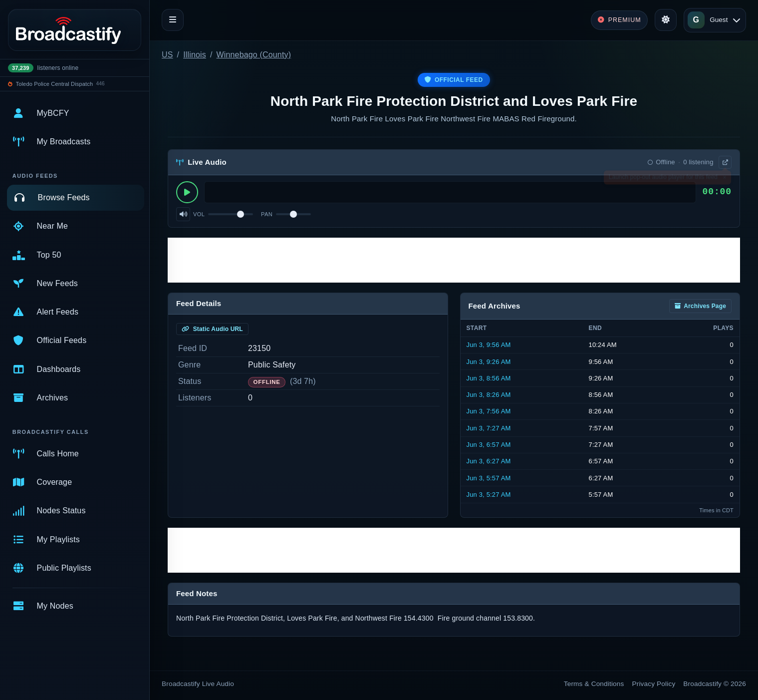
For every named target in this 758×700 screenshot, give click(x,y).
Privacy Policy (654, 684)
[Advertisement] (454, 260)
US (167, 55)
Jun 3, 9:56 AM (489, 345)
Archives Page (700, 306)
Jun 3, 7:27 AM (489, 428)
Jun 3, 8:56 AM (489, 378)
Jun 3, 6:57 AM (489, 445)
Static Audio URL (212, 329)
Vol (199, 214)
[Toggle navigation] (173, 20)
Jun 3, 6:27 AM (489, 461)
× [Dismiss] (724, 179)
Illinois (195, 55)
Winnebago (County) (254, 55)
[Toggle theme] (666, 20)
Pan (267, 214)
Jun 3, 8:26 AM (489, 395)
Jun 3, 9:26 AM (489, 362)
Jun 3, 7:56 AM (489, 411)
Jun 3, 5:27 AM (489, 495)
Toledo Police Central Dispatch (55, 84)
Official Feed (454, 80)
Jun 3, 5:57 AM (489, 478)
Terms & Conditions (594, 684)
